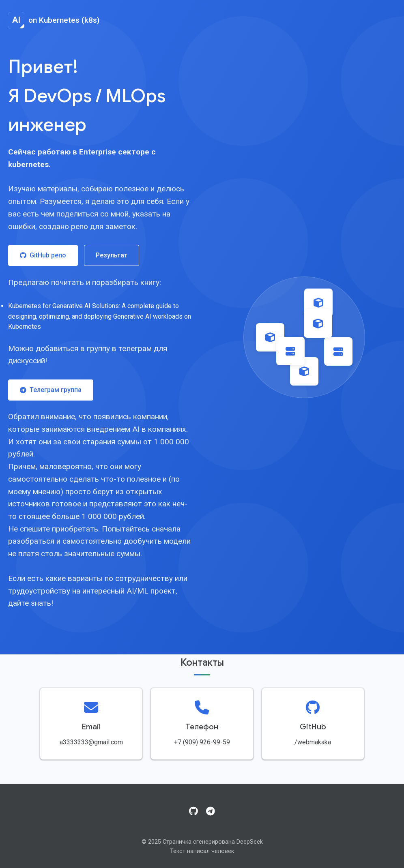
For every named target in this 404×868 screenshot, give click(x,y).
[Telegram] (211, 812)
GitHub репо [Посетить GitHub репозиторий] (43, 255)
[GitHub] (193, 812)
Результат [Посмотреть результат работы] (112, 255)
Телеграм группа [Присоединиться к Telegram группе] (51, 390)
